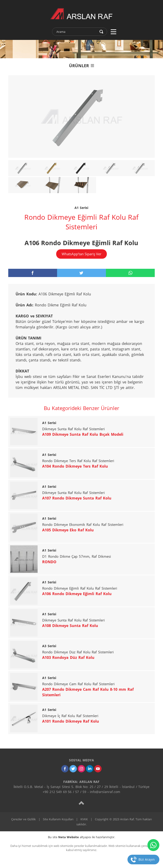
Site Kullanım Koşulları (58, 819)
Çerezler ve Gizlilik (23, 819)
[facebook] (33, 273)
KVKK (84, 819)
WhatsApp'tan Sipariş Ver (81, 254)
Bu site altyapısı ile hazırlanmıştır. (81, 837)
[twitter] (81, 273)
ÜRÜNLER (81, 66)
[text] (77, 32)
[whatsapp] (130, 273)
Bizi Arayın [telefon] (147, 859)
